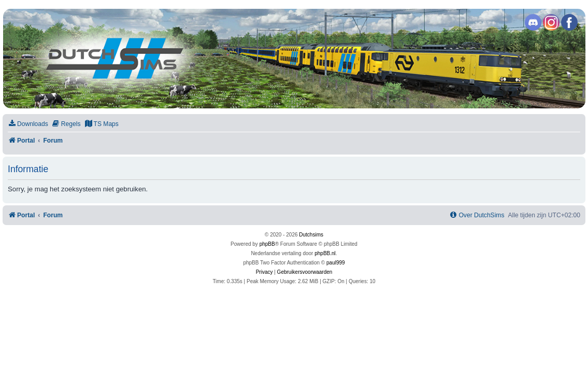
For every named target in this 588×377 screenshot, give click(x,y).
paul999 (336, 263)
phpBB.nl (325, 253)
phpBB (267, 244)
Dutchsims (311, 235)
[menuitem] (28, 124)
